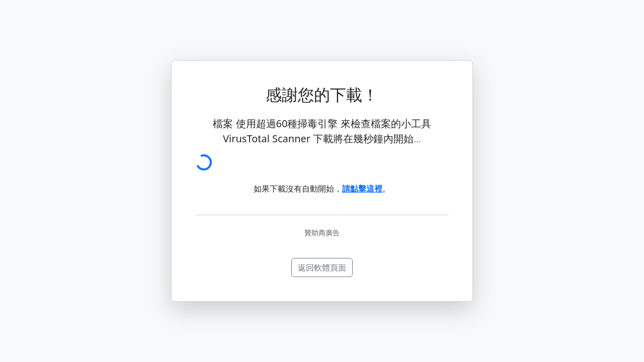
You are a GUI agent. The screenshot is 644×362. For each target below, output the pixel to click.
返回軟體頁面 (322, 267)
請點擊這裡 (362, 189)
